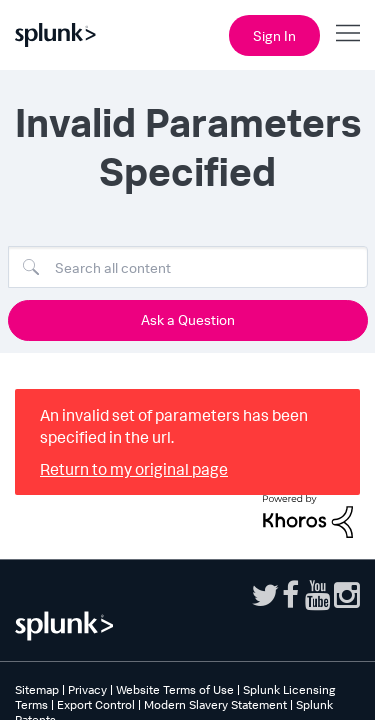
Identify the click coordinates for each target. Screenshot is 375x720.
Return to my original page (134, 469)
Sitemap (37, 689)
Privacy (87, 689)
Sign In (274, 35)
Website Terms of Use (175, 689)
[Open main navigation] (348, 33)
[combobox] (188, 267)
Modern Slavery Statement (215, 704)
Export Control (96, 704)
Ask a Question (188, 319)
